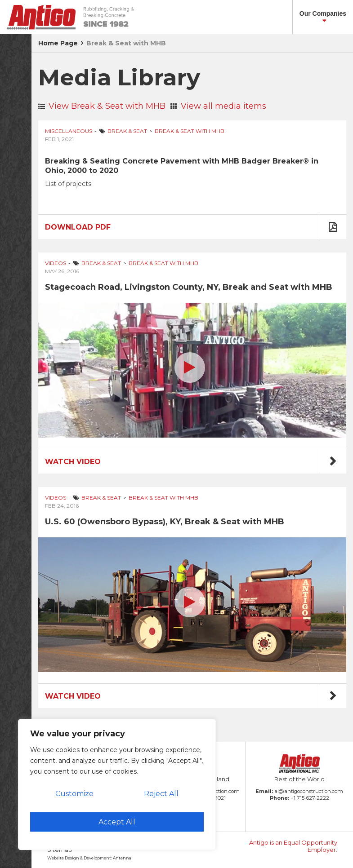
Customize (74, 794)
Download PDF (78, 227)
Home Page (58, 43)
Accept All (117, 822)
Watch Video (73, 462)
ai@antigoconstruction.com (309, 791)
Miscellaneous (69, 131)
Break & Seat (127, 131)
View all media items (218, 106)
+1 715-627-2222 (310, 798)
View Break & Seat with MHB (102, 106)
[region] (117, 784)
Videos (56, 263)
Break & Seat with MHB (126, 43)
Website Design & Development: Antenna (89, 858)
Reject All (161, 794)
